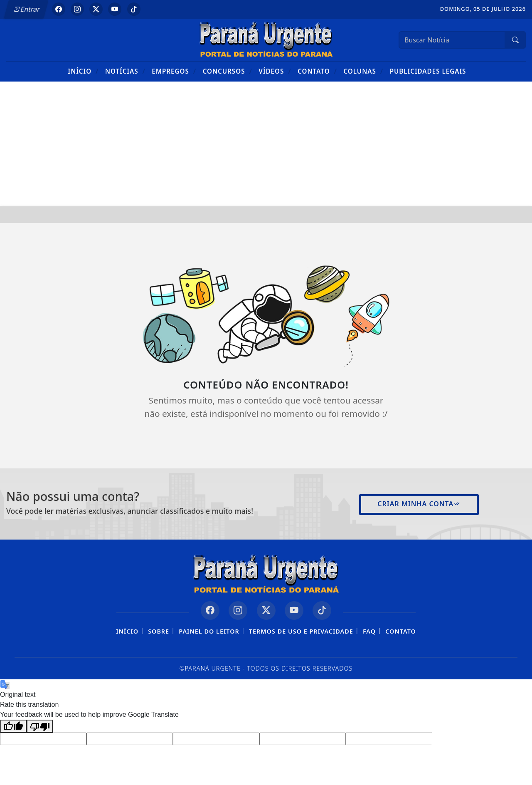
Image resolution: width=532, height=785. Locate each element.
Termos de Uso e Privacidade (301, 631)
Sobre (159, 631)
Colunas (363, 71)
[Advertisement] (266, 144)
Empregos (174, 71)
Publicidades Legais (428, 71)
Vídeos (275, 71)
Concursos (228, 71)
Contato (317, 71)
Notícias (125, 71)
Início (84, 71)
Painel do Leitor (209, 631)
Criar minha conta (419, 504)
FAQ (369, 631)
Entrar (26, 9)
